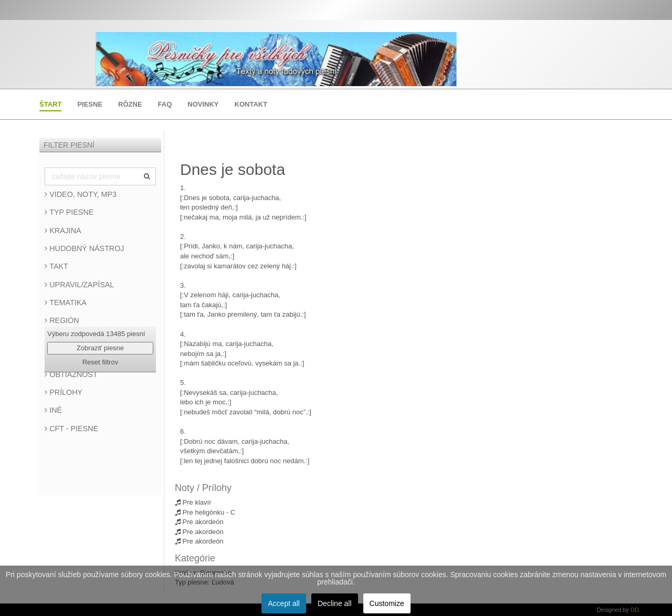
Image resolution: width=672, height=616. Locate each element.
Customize (387, 603)
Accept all (284, 603)
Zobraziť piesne (100, 348)
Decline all (335, 603)
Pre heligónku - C (205, 512)
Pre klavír (193, 502)
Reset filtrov (101, 362)
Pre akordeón (199, 522)
